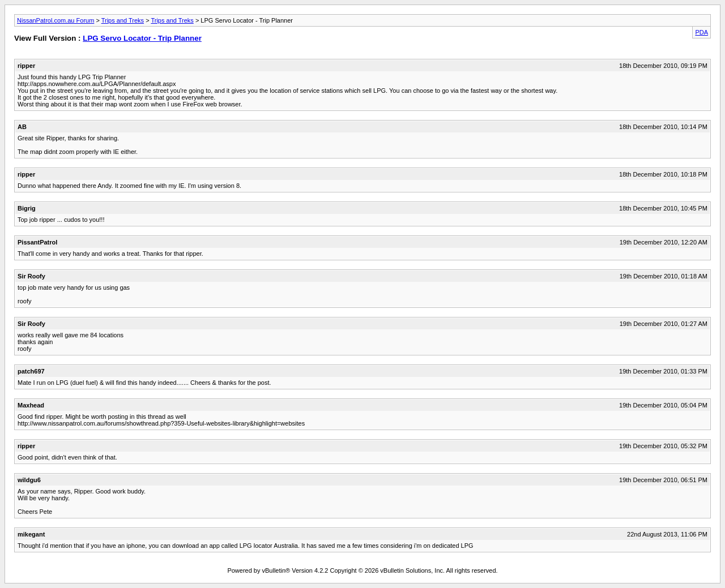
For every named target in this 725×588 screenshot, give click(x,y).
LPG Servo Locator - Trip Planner (142, 38)
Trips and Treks (123, 20)
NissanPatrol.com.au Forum (56, 20)
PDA (701, 32)
